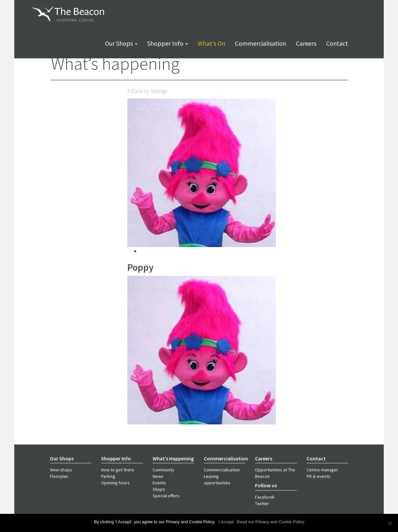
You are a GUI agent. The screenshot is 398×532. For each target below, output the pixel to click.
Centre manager (322, 470)
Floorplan (59, 476)
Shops (159, 489)
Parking (108, 476)
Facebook (265, 497)
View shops (61, 470)
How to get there (118, 470)
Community (164, 470)
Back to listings (147, 91)
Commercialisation (261, 43)
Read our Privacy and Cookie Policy (270, 522)
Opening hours (115, 483)
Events (159, 483)
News (158, 476)
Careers (306, 43)
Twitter (262, 503)
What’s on (211, 43)
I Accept (226, 522)
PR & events (318, 476)
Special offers (166, 496)
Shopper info (168, 43)
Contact (337, 43)
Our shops (121, 43)
